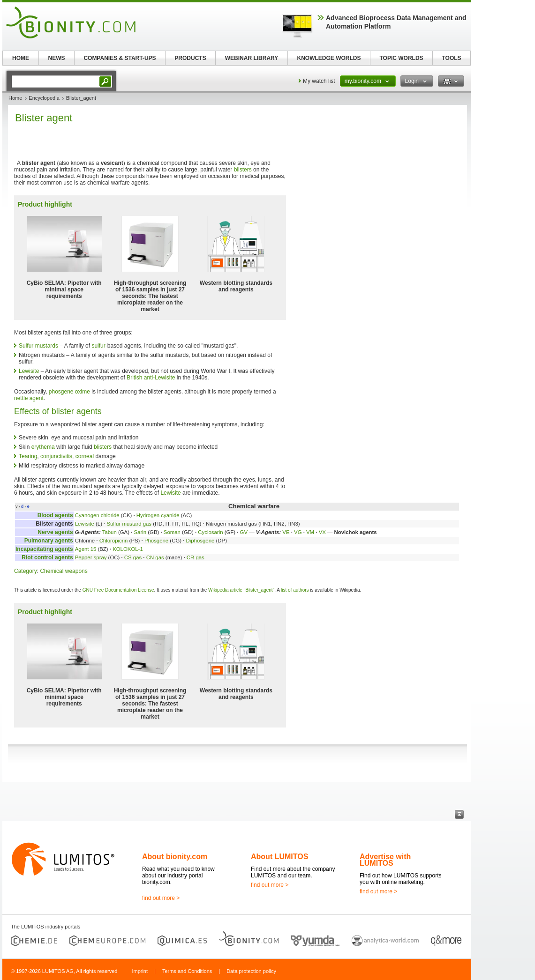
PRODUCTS (190, 58)
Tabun (109, 532)
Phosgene (156, 541)
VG (298, 532)
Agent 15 (86, 549)
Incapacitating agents (44, 549)
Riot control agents (47, 557)
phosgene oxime (69, 392)
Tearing (28, 456)
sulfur (98, 346)
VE (286, 532)
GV (244, 532)
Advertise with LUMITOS (385, 860)
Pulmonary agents (49, 541)
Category (26, 571)
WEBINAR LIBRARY (252, 58)
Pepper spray (91, 557)
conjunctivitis (56, 456)
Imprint (140, 971)
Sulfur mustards (38, 346)
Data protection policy (251, 971)
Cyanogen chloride (97, 515)
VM (310, 532)
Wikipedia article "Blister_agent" (241, 590)
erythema (43, 447)
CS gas (133, 557)
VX (322, 532)
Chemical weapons (64, 571)
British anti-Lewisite (151, 378)
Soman (172, 532)
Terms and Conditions (187, 971)
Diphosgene (200, 541)
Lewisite (29, 371)
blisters (243, 170)
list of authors (295, 590)
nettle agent (29, 398)
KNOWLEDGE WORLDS (329, 58)
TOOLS (451, 58)
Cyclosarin (210, 532)
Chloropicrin (114, 541)
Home (15, 98)
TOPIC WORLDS (401, 58)
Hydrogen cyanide (158, 515)
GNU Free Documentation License (118, 590)
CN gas (155, 557)
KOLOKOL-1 (128, 549)
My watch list (319, 81)
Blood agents (55, 515)
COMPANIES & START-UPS (120, 58)
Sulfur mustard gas (129, 524)
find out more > (161, 898)
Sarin (140, 532)
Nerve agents (55, 532)
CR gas (196, 557)
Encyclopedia (44, 98)
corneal (85, 456)
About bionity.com (175, 857)
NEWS (57, 58)
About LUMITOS (279, 857)
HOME (21, 58)
